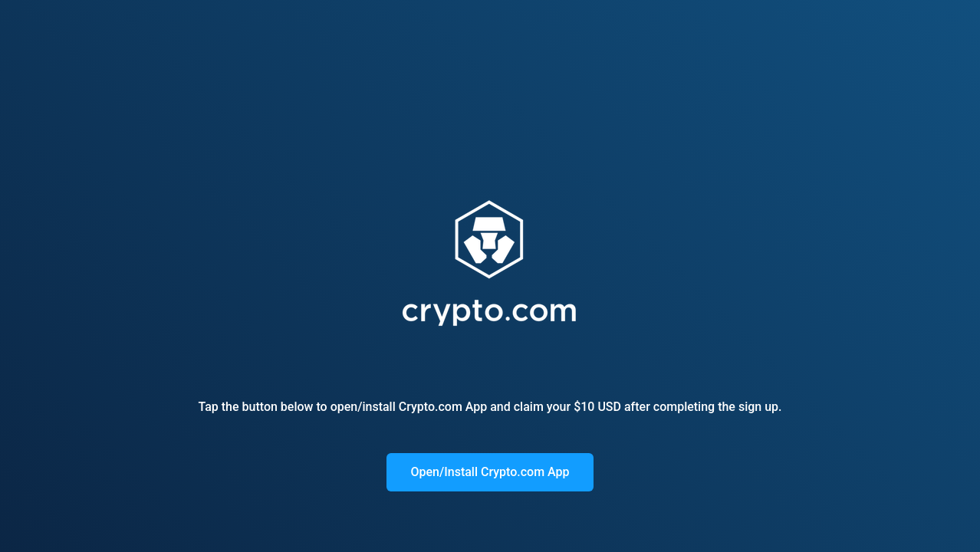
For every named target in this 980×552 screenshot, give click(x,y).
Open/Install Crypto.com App (490, 472)
